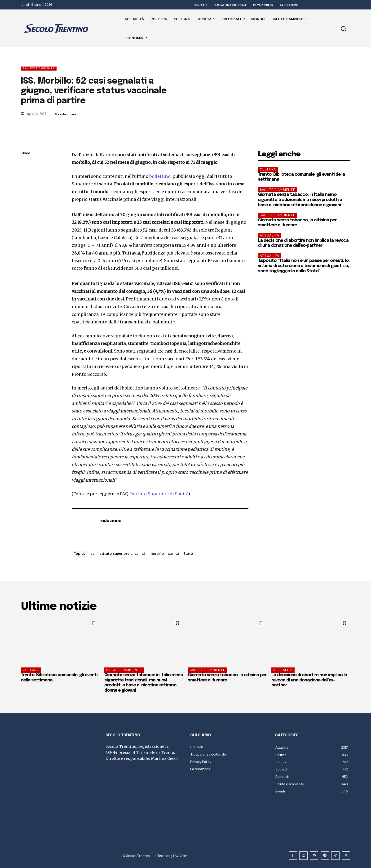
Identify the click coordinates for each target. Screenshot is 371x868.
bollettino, (160, 176)
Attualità (269, 235)
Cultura (268, 169)
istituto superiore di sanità (122, 553)
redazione (67, 114)
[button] (343, 28)
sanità (174, 553)
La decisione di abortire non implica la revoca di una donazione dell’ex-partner (309, 680)
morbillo (157, 553)
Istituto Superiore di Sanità (159, 494)
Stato (188, 553)
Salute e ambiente (39, 69)
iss (92, 553)
